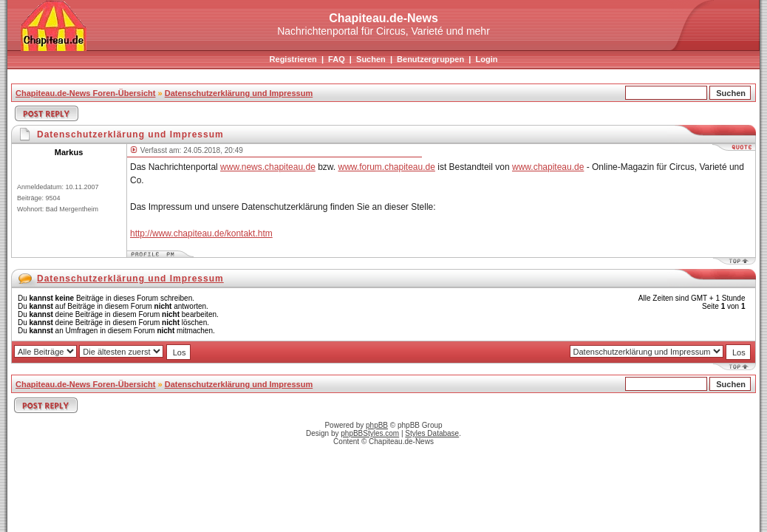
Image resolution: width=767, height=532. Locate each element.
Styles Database (432, 433)
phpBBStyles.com (370, 433)
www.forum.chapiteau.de (387, 167)
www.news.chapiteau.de (268, 167)
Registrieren (293, 59)
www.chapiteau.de (548, 167)
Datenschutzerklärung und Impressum (239, 93)
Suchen (371, 59)
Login (486, 59)
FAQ (337, 59)
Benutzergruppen (430, 59)
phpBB (377, 425)
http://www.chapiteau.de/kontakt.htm (201, 233)
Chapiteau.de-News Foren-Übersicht (85, 93)
